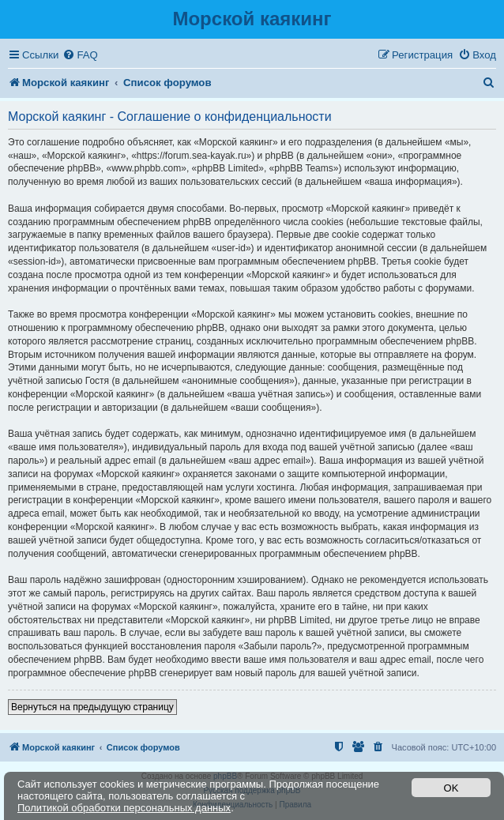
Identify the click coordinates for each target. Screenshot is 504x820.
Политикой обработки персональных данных (124, 808)
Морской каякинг (252, 19)
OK (451, 788)
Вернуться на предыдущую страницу (92, 707)
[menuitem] (80, 55)
